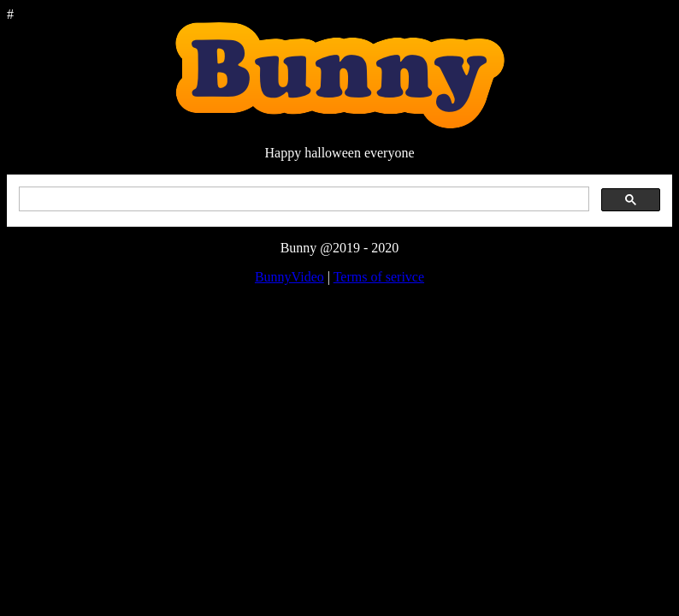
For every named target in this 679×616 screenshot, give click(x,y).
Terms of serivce (379, 277)
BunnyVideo (289, 277)
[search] (302, 199)
